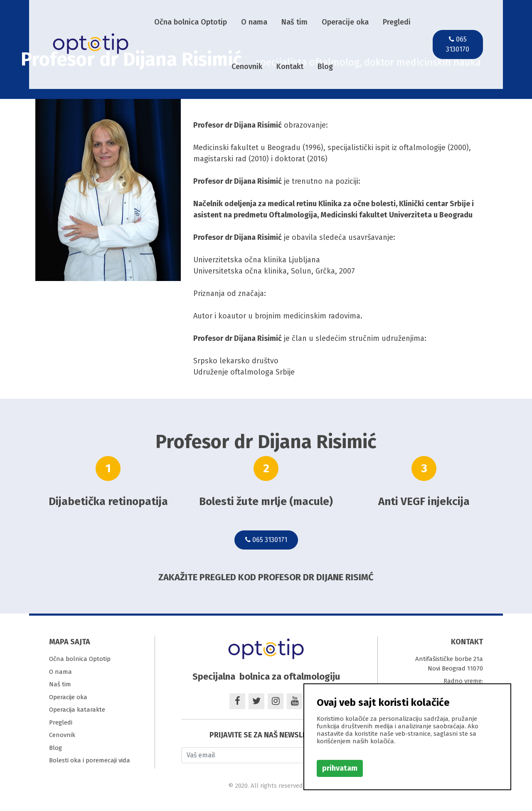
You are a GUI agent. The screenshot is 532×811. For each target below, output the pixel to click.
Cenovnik (247, 67)
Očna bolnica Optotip (191, 22)
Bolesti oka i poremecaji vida (90, 760)
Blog (325, 67)
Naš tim (294, 22)
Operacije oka (345, 22)
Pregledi (397, 22)
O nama (254, 22)
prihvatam (340, 768)
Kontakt (290, 67)
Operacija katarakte (77, 710)
